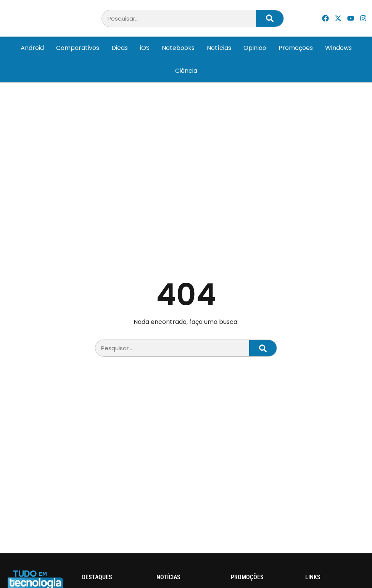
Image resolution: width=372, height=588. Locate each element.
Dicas (120, 48)
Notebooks (178, 48)
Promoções (296, 48)
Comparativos (78, 48)
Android (32, 48)
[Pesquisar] (270, 18)
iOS (145, 48)
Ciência (186, 71)
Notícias (219, 48)
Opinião (255, 48)
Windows (338, 48)
